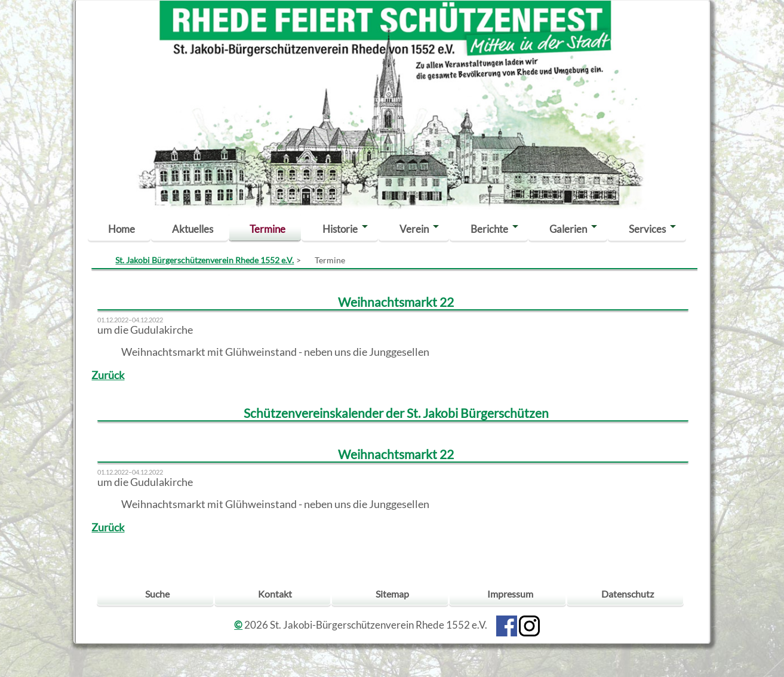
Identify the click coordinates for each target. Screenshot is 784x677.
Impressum (510, 594)
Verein (414, 229)
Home (122, 229)
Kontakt (275, 594)
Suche (157, 594)
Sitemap (392, 594)
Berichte (489, 229)
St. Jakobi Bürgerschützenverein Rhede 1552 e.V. (205, 260)
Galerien (568, 229)
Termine (268, 229)
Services (647, 229)
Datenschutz (628, 594)
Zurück (108, 375)
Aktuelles (193, 229)
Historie (340, 229)
